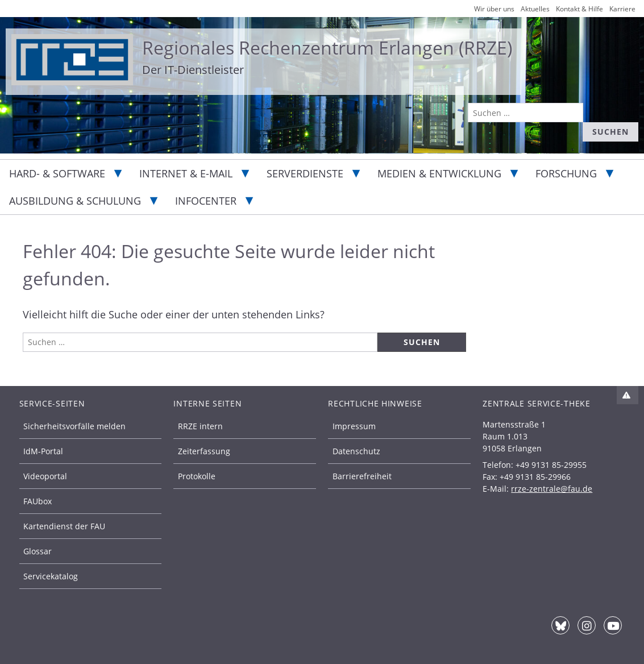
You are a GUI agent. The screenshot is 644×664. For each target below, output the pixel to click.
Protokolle (197, 476)
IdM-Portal (43, 451)
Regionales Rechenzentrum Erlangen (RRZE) (327, 47)
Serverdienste (305, 173)
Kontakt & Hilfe (579, 9)
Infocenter (206, 201)
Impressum (354, 426)
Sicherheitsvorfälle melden (74, 426)
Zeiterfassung (204, 451)
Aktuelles (535, 9)
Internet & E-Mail (186, 173)
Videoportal (45, 476)
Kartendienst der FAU (64, 526)
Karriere (622, 9)
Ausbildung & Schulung (75, 201)
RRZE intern (200, 426)
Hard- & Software (57, 173)
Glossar (38, 551)
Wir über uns (494, 9)
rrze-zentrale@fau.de (552, 489)
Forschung (566, 173)
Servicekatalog (51, 576)
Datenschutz (356, 451)
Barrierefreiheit (362, 476)
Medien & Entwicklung (439, 173)
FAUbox (38, 501)
